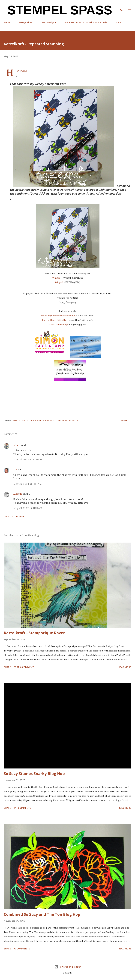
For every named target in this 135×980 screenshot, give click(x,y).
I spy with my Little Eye (55, 320)
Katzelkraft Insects (66, 420)
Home (7, 22)
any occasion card (24, 420)
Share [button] (124, 420)
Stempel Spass (58, 10)
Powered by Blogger (68, 967)
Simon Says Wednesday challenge (58, 316)
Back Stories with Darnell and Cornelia (86, 22)
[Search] (122, 6)
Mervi (17, 445)
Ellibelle (18, 494)
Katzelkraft (45, 420)
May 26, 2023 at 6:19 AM (27, 484)
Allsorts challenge (59, 324)
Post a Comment (14, 516)
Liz (15, 469)
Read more (125, 667)
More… (119, 22)
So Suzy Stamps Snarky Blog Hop (34, 773)
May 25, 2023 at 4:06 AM (28, 459)
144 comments (22, 808)
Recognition (25, 22)
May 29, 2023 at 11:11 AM (28, 508)
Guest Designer (48, 22)
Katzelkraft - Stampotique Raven (35, 633)
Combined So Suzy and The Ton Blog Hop (42, 914)
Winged (57, 278)
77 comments (22, 949)
